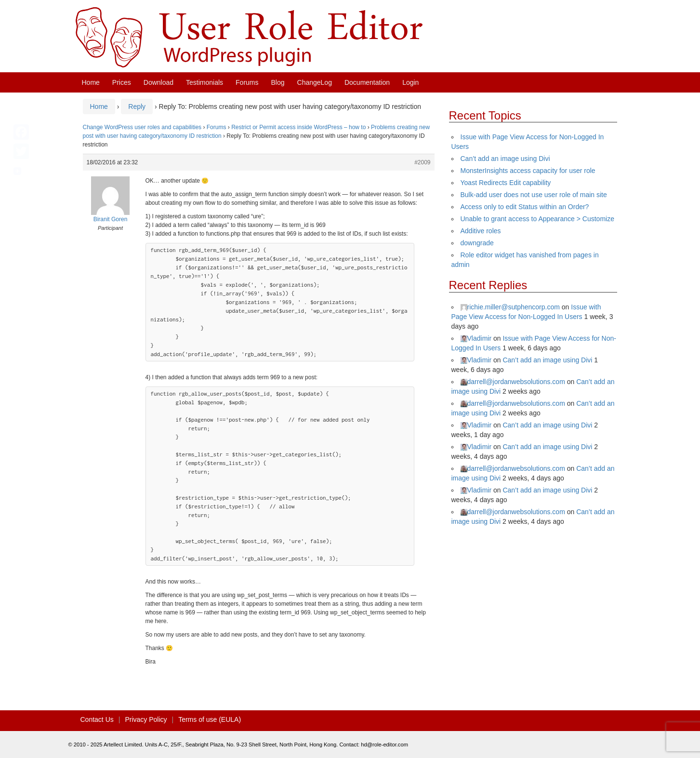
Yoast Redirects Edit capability (506, 183)
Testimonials (205, 82)
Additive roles (481, 231)
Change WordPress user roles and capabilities (142, 127)
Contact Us (97, 719)
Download (158, 82)
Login (410, 82)
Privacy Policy (146, 719)
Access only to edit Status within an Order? (525, 207)
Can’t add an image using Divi (505, 159)
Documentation (367, 82)
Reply (137, 106)
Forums (247, 82)
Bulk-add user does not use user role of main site (534, 195)
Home (91, 82)
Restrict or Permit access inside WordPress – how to (298, 127)
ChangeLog (315, 82)
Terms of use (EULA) (210, 719)
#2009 (422, 162)
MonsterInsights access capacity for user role (528, 171)
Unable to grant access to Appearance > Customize (537, 219)
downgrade (477, 243)
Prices (122, 82)
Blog (278, 82)
